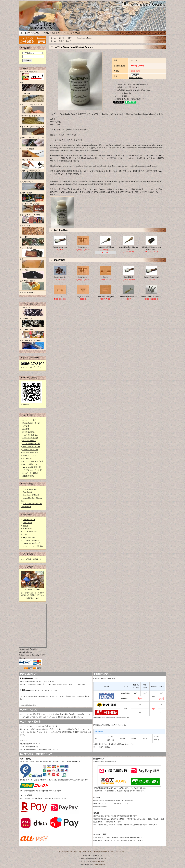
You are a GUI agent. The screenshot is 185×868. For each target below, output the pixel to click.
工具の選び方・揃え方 (31, 423)
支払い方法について (85, 852)
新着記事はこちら (33, 598)
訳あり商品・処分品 (33, 285)
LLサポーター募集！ (30, 473)
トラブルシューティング (32, 470)
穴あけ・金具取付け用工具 (33, 175)
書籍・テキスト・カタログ (33, 219)
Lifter (25, 534)
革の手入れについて (30, 458)
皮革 (33, 263)
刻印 (33, 87)
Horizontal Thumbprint (31, 540)
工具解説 (26, 429)
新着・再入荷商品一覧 (33, 76)
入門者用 (26, 426)
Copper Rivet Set (29, 520)
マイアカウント (35, 33)
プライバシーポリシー (119, 852)
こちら (67, 717)
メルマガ (75, 33)
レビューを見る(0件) (123, 93)
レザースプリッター (30, 450)
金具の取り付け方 (29, 441)
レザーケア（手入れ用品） (33, 208)
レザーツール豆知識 (30, 438)
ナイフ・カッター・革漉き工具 (33, 131)
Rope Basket (27, 492)
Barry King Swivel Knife (32, 543)
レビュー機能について (31, 464)
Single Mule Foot (29, 537)
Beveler (26, 526)
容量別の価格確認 (136, 78)
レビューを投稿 (121, 96)
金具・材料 (33, 241)
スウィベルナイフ (33, 98)
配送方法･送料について (102, 852)
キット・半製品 (33, 252)
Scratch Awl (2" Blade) (31, 495)
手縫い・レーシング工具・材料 (33, 142)
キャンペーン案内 (29, 420)
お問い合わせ (50, 33)
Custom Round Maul (30, 489)
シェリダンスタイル (30, 435)
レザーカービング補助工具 (33, 120)
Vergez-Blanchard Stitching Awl (129, 248)
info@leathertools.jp (30, 705)
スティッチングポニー (31, 447)
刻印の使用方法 (28, 432)
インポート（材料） (33, 334)
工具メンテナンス (33, 186)
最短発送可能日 (28, 476)
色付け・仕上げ (33, 197)
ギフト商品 (33, 274)
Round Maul (27, 528)
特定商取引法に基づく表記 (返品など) (129, 99)
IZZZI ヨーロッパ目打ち (33, 546)
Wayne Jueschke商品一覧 (32, 467)
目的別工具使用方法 (30, 453)
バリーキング (33, 312)
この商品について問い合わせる (127, 87)
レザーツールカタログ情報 (33, 461)
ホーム (24, 33)
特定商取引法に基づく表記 (68, 852)
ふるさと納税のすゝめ (31, 444)
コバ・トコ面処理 (33, 153)
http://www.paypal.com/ (100, 806)
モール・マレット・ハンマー (33, 109)
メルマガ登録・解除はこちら (32, 559)
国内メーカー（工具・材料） (33, 345)
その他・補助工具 (33, 164)
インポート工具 (33, 323)
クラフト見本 (33, 230)
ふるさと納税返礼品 (28, 293)
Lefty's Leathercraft (100, 864)
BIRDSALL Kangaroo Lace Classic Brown (151, 248)
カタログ (43, 726)
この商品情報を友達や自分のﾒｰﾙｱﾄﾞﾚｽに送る (133, 90)
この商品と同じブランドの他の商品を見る (132, 84)
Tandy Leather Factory (85, 38)
